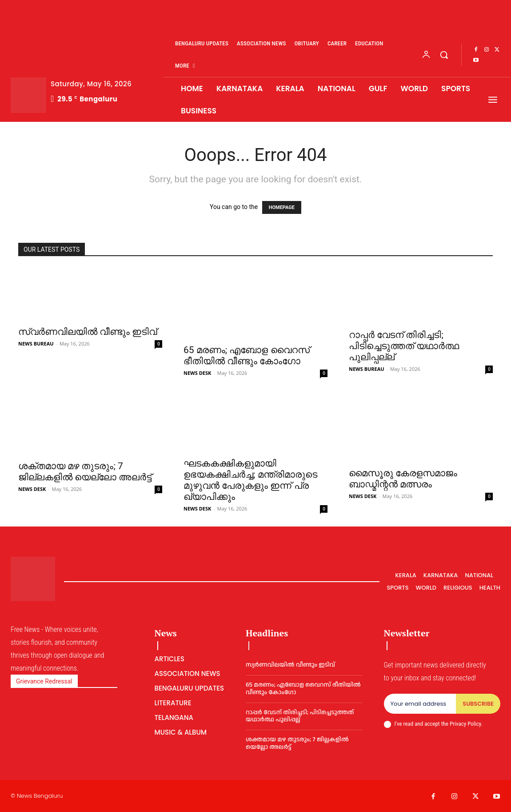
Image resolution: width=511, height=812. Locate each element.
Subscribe (478, 704)
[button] (444, 55)
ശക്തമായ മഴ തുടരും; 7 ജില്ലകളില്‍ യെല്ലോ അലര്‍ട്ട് (85, 472)
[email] (420, 704)
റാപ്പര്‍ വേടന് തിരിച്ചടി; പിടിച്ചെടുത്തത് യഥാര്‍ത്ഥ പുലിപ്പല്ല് (404, 346)
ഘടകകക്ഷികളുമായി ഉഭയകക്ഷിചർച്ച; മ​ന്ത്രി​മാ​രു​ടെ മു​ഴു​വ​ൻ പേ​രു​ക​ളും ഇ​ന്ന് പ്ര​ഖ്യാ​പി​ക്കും (250, 480)
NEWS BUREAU (36, 344)
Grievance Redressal (44, 681)
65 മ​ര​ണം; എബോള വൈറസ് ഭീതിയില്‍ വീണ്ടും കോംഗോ (247, 356)
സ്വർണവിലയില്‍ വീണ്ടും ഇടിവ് (88, 332)
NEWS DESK (197, 373)
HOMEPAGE (282, 207)
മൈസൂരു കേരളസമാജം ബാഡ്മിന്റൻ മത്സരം (403, 479)
